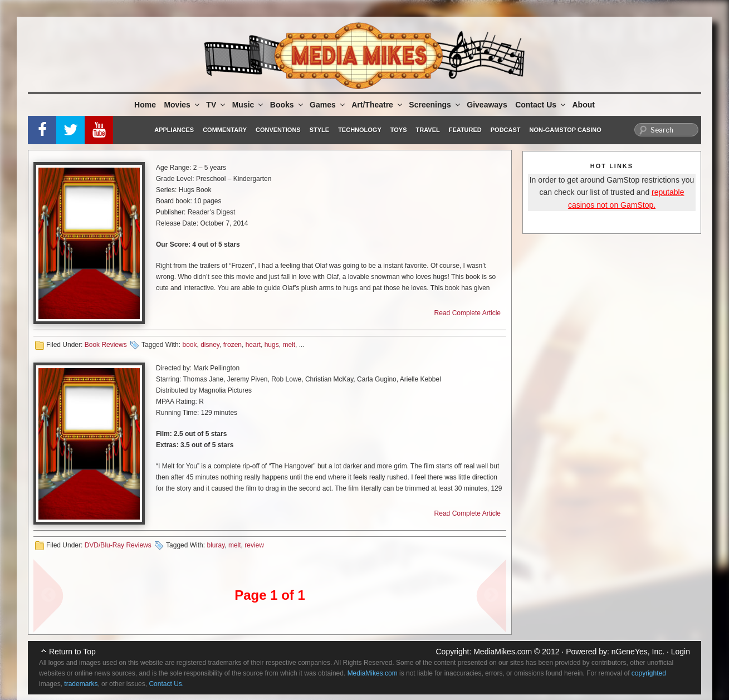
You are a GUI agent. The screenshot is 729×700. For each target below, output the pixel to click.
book (189, 345)
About (584, 105)
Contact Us (541, 105)
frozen (233, 345)
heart (253, 345)
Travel (428, 130)
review (254, 545)
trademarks (81, 684)
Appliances (174, 130)
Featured (465, 130)
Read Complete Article (468, 313)
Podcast (506, 130)
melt (289, 345)
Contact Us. (166, 684)
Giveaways (487, 105)
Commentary (225, 130)
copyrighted (649, 673)
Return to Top (72, 652)
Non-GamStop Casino (566, 130)
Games (328, 105)
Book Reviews (106, 345)
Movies (182, 105)
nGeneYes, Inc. (638, 652)
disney (210, 345)
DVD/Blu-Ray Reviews (118, 545)
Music (249, 105)
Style (319, 130)
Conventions (278, 130)
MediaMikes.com (503, 652)
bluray (216, 545)
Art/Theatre (378, 105)
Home (145, 105)
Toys (399, 130)
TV (216, 105)
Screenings (435, 105)
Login (681, 652)
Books (287, 105)
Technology (360, 130)
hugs (272, 345)
